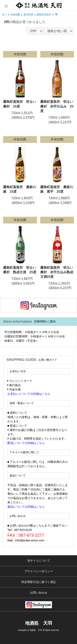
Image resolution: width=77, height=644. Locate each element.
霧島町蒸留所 (44, 15)
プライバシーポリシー (39, 571)
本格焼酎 (15, 15)
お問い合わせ (39, 593)
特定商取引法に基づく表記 (39, 582)
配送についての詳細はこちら (26, 443)
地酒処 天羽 (39, 623)
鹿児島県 (28, 15)
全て (5, 15)
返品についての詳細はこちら (26, 507)
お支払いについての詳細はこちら (29, 394)
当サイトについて (39, 561)
